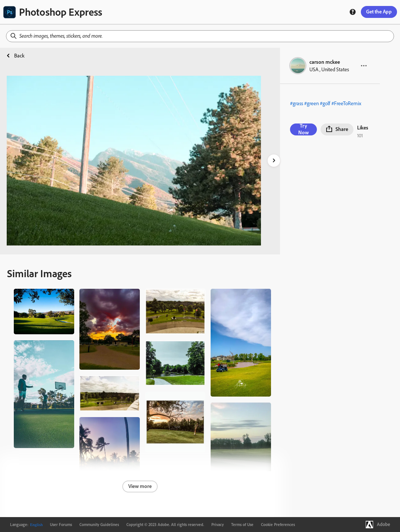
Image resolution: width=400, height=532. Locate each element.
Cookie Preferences (278, 525)
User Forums (61, 525)
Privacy (218, 525)
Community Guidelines (99, 525)
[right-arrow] (274, 161)
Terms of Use (242, 525)
